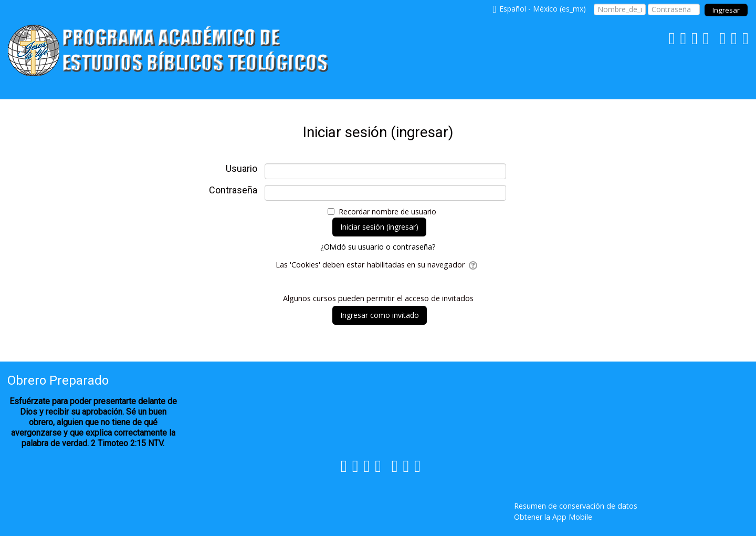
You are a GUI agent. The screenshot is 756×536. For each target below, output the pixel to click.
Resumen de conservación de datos (576, 506)
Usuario (241, 169)
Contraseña (233, 190)
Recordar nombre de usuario (387, 212)
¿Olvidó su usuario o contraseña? (378, 247)
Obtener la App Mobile (553, 517)
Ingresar (726, 10)
